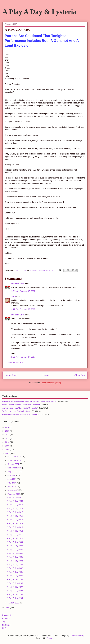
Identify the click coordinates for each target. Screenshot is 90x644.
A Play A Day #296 (15, 591)
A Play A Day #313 (15, 527)
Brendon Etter (18, 284)
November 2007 (15, 460)
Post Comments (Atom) (51, 383)
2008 (8, 450)
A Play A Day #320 (15, 501)
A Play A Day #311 (15, 535)
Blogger (50, 638)
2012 (8, 435)
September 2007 (15, 468)
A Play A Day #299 (15, 579)
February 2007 (14, 494)
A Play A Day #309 (15, 542)
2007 (8, 453)
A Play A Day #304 (15, 561)
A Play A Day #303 (15, 564)
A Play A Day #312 (15, 531)
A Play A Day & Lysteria (39, 12)
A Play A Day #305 (15, 557)
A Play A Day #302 (15, 568)
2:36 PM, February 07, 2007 (23, 357)
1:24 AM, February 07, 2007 (23, 291)
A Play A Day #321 (15, 497)
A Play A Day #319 (15, 505)
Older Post (80, 375)
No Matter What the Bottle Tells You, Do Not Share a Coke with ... (30, 401)
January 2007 (14, 603)
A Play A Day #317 (15, 512)
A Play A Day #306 (15, 553)
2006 (8, 608)
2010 (8, 442)
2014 (8, 427)
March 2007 (13, 490)
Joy (4, 622)
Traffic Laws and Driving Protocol (16, 411)
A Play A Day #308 (15, 546)
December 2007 (15, 457)
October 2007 (14, 464)
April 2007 (12, 487)
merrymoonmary (77, 636)
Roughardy (7, 615)
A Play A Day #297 (15, 587)
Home (46, 375)
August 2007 (13, 472)
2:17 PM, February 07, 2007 (23, 309)
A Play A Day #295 (15, 594)
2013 (8, 431)
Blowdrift (6, 618)
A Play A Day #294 (15, 598)
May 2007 (12, 483)
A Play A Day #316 (15, 516)
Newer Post (11, 375)
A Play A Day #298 (15, 583)
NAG (4, 628)
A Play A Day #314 (15, 523)
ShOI (14, 296)
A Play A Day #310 (15, 538)
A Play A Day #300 (15, 576)
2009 (8, 446)
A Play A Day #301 (15, 572)
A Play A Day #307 (15, 550)
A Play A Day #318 (15, 508)
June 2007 (12, 479)
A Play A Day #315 (15, 520)
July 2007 (12, 475)
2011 (8, 438)
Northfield (6, 625)
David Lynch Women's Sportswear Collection (21, 405)
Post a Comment (16, 362)
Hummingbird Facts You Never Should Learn (21, 414)
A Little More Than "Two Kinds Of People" (20, 408)
